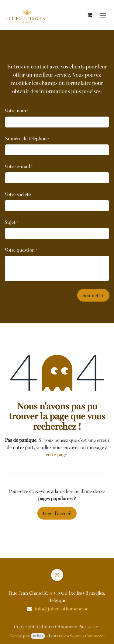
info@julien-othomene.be (61, 609)
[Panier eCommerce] (90, 15)
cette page (56, 454)
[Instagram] (57, 575)
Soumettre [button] (93, 295)
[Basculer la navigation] (103, 15)
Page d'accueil (57, 513)
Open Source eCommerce (82, 636)
